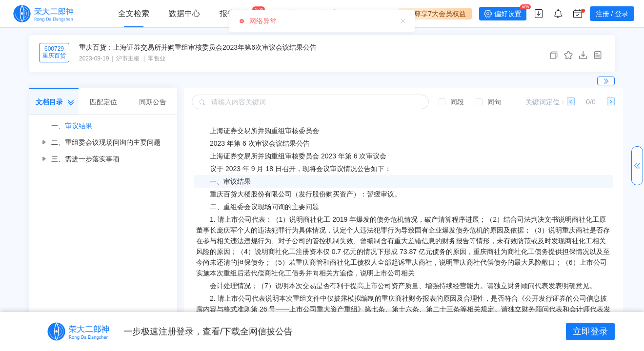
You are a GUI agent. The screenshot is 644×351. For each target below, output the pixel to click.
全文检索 (134, 13)
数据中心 (184, 13)
